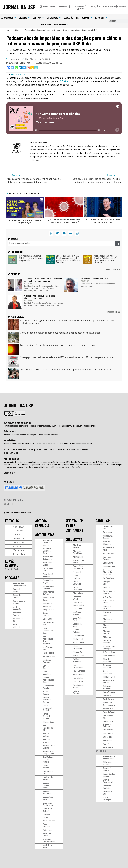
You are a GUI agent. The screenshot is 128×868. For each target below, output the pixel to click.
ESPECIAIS (42, 525)
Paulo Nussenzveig (78, 666)
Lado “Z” (107, 616)
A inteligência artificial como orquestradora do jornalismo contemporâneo (43, 280)
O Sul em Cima (109, 652)
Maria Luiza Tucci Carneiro (48, 804)
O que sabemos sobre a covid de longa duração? (25, 221)
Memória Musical (107, 632)
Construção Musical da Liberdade (108, 572)
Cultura (39, 18)
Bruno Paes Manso (47, 564)
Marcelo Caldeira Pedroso (46, 785)
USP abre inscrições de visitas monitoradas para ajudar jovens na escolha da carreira (65, 369)
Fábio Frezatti (48, 653)
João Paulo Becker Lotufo (79, 604)
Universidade (61, 24)
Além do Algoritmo (107, 543)
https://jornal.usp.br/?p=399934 (38, 59)
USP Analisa (108, 730)
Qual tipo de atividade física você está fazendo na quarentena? (64, 221)
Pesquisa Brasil (109, 677)
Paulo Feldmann (47, 825)
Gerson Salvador (46, 667)
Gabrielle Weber (49, 656)
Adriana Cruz (18, 74)
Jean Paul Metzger (47, 735)
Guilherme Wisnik (77, 598)
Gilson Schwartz (77, 583)
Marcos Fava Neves (48, 798)
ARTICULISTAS (45, 535)
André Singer (78, 557)
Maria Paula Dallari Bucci (48, 810)
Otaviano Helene (46, 816)
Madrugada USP (108, 620)
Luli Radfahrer (78, 636)
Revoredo (107, 696)
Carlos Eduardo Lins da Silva (79, 567)
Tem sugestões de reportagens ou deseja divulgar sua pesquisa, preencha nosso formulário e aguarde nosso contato (50, 426)
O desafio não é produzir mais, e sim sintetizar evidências (40, 297)
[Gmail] (28, 68)
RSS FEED (9, 504)
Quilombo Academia (107, 687)
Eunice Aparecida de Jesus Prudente (48, 640)
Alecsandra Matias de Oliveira (47, 543)
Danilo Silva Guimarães (47, 605)
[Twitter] (12, 68)
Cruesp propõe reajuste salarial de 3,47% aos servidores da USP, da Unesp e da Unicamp (68, 357)
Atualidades (9, 18)
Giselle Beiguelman (78, 589)
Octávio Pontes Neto (78, 660)
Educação (68, 18)
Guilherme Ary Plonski (48, 687)
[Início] (8, 30)
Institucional (84, 18)
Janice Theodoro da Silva (48, 728)
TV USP (70, 525)
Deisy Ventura (48, 609)
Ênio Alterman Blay (48, 624)
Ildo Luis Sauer (49, 722)
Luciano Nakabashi (77, 631)
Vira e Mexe (108, 744)
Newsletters (10, 440)
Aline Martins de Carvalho (48, 558)
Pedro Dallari (78, 678)
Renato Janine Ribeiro (79, 686)
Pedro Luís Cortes (47, 835)
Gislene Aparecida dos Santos (48, 680)
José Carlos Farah (78, 619)
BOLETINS (101, 751)
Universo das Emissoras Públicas (108, 724)
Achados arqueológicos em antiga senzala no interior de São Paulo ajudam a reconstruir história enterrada (67, 322)
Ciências (25, 18)
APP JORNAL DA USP (14, 500)
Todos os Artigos (114, 312)
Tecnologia (45, 24)
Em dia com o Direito (109, 602)
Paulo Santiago (79, 671)
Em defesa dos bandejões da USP (95, 279)
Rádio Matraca (109, 692)
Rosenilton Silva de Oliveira (49, 841)
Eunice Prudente (77, 577)
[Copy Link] (32, 68)
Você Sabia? (108, 748)
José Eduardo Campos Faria (48, 753)
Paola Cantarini (49, 821)
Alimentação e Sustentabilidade (19, 585)
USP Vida (64, 81)
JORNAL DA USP (19, 7)
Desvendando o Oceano (19, 602)
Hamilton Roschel (46, 693)
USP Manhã (108, 737)
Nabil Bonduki (78, 656)
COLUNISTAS (74, 539)
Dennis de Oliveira (47, 614)
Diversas (107, 588)
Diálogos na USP (108, 583)
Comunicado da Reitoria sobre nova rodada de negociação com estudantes (60, 333)
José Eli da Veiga (77, 625)
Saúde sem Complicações (109, 704)
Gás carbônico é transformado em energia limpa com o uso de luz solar (58, 345)
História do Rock (108, 608)
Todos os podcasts (113, 269)
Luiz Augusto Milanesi (48, 772)
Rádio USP (101, 18)
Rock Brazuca (109, 699)
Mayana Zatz (78, 652)
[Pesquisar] (118, 244)
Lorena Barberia (46, 767)
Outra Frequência (107, 672)
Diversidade (54, 18)
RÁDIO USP (103, 521)
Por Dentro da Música (109, 682)
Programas (107, 532)
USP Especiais (109, 733)
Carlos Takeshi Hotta (49, 570)
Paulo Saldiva (78, 674)
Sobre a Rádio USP (109, 528)
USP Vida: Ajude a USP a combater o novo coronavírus (103, 221)
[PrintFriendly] (36, 68)
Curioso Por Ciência (17, 596)
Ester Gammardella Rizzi (48, 631)
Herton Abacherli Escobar (46, 716)
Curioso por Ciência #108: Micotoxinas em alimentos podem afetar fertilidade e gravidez (68, 259)
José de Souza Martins (49, 747)
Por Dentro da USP (18, 620)
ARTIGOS (41, 521)
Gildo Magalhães (47, 673)
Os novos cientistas (107, 666)
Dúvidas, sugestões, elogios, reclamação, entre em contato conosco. (31, 435)
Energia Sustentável (17, 608)
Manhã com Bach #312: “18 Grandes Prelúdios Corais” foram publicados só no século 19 (105, 259)
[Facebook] (8, 68)
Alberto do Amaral (77, 546)
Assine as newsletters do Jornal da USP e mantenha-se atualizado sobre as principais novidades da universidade (48, 444)
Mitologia (107, 637)
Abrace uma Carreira (108, 537)
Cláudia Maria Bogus (48, 581)
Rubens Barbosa (76, 692)
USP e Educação (17, 626)
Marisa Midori (78, 643)
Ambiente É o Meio (108, 549)
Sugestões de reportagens (17, 422)
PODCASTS (12, 578)
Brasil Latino (108, 563)
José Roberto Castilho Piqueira (48, 760)
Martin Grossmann (78, 647)
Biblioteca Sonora (107, 558)
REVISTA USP (74, 521)
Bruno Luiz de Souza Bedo (78, 562)
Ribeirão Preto (12, 569)
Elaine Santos (48, 619)
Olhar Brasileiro (109, 656)
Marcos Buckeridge (47, 792)
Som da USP (108, 709)
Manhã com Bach (108, 626)
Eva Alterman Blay (48, 648)
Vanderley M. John (48, 846)
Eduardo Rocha (79, 572)
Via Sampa (107, 740)
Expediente (9, 473)
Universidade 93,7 (108, 717)
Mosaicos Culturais (107, 642)
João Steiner (78, 609)
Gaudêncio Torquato (47, 661)
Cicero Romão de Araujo (48, 575)
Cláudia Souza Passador (48, 587)
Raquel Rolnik (78, 682)
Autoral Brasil (109, 553)
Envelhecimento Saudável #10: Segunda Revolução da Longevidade (30, 258)
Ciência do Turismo (17, 590)
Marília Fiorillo (79, 639)
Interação (107, 612)
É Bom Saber (108, 597)
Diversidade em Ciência (109, 592)
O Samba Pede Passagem (109, 647)
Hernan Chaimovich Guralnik (47, 708)
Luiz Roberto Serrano (48, 778)
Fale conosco (10, 431)
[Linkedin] (20, 68)
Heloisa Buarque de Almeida (47, 700)
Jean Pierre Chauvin (47, 741)
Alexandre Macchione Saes (47, 551)
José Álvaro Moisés (78, 613)
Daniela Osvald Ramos (49, 599)
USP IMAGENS (74, 530)
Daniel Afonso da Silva (48, 593)
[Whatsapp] (16, 68)
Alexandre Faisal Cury (77, 552)
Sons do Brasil (109, 712)
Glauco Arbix (78, 593)
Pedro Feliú (47, 830)
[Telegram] (24, 68)
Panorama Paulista (17, 614)
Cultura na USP (109, 566)
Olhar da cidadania (107, 660)
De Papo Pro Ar (109, 578)
